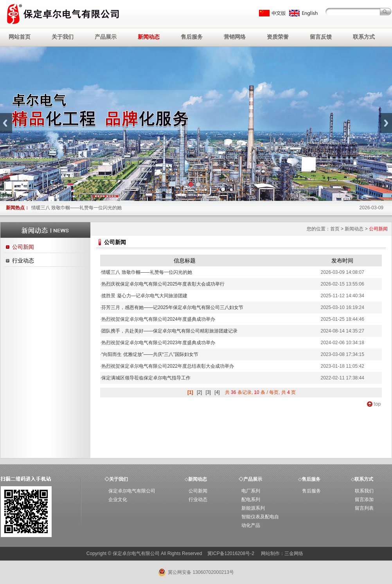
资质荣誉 (278, 37)
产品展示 (106, 37)
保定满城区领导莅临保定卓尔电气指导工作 (145, 378)
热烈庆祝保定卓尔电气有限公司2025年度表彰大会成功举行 (162, 284)
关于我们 (63, 37)
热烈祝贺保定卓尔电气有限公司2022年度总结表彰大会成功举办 (167, 366)
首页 (335, 229)
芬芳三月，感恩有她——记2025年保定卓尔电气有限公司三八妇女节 (172, 307)
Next (386, 123)
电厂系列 (251, 491)
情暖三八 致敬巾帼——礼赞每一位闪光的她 (76, 208)
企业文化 (118, 500)
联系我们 (364, 491)
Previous (6, 123)
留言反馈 (321, 37)
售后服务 (192, 37)
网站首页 (20, 37)
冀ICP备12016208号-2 (231, 553)
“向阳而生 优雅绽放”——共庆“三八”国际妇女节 (149, 354)
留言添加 (364, 500)
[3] (208, 392)
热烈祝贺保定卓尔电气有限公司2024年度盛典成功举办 (158, 319)
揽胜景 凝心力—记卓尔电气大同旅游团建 (144, 296)
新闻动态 (149, 37)
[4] (217, 392)
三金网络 (294, 553)
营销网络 (235, 37)
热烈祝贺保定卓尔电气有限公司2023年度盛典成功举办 (158, 343)
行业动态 (23, 261)
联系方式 (364, 37)
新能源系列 (253, 508)
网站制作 (270, 553)
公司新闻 (23, 247)
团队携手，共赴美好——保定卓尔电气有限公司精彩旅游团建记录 (169, 331)
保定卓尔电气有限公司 (132, 491)
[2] (199, 392)
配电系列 (251, 500)
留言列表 (364, 508)
